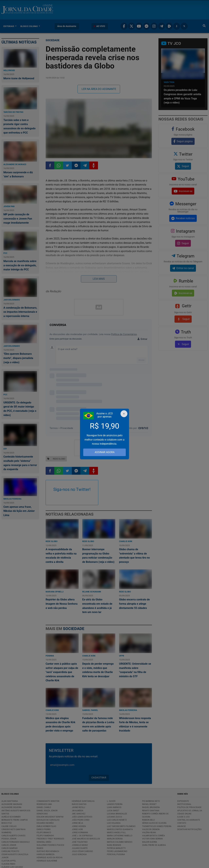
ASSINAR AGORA (105, 452)
